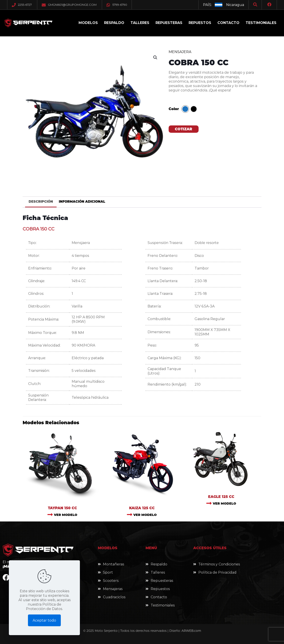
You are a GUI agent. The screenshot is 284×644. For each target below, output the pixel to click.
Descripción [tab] (41, 202)
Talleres (158, 572)
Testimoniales (163, 605)
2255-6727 (25, 5)
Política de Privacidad (217, 572)
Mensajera (180, 52)
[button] (156, 57)
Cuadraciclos (114, 597)
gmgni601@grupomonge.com (72, 5)
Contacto (159, 597)
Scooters (111, 581)
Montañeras (113, 564)
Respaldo (159, 564)
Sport (108, 572)
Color (174, 109)
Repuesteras (162, 581)
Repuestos (160, 589)
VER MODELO (66, 515)
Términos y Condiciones (219, 564)
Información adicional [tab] (82, 202)
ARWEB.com (191, 631)
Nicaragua (235, 5)
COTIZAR (183, 129)
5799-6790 (117, 5)
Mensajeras (113, 589)
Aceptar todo (44, 620)
